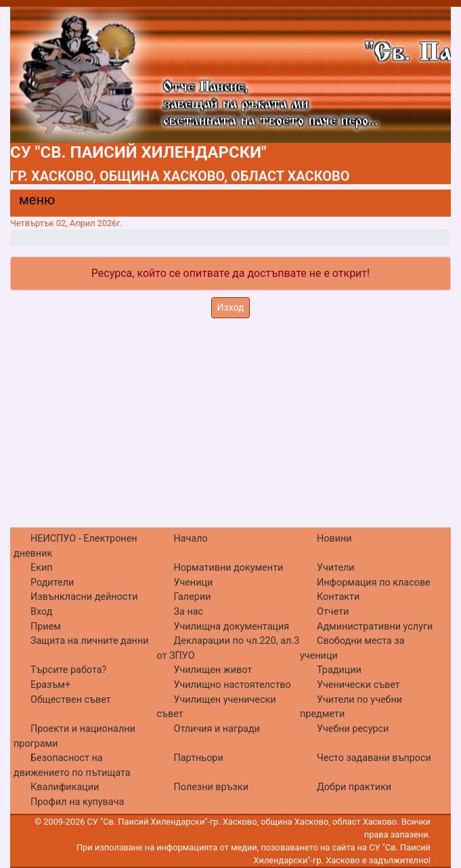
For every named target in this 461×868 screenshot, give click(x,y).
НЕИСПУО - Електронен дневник (75, 546)
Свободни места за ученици (352, 648)
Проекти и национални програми (74, 736)
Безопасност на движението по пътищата (72, 765)
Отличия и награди (217, 729)
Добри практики (354, 787)
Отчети (333, 612)
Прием (46, 627)
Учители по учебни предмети (351, 707)
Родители (52, 583)
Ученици (194, 583)
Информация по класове (374, 583)
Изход (231, 307)
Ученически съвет (358, 685)
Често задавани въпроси (374, 758)
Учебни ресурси (353, 729)
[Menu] (29, 203)
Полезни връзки (211, 787)
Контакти (338, 597)
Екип (42, 568)
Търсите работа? (68, 670)
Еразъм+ (50, 685)
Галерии (193, 597)
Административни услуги (375, 627)
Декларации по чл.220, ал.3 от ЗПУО (228, 648)
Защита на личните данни (90, 641)
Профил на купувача (77, 802)
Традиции (339, 670)
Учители (336, 568)
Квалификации (65, 787)
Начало (191, 539)
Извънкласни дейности (84, 597)
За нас (189, 612)
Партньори (199, 758)
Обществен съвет (71, 700)
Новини (334, 539)
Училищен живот (213, 670)
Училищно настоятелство (233, 685)
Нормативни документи (229, 568)
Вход (41, 612)
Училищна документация (232, 627)
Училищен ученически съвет (217, 707)
